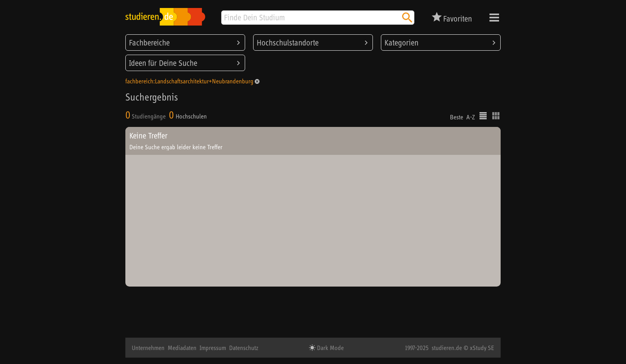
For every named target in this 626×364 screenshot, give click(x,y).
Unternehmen (148, 348)
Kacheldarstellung (496, 116)
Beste (457, 117)
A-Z (471, 117)
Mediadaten (182, 348)
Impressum (213, 348)
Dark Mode (330, 348)
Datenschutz (244, 348)
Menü (494, 18)
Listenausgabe (483, 116)
